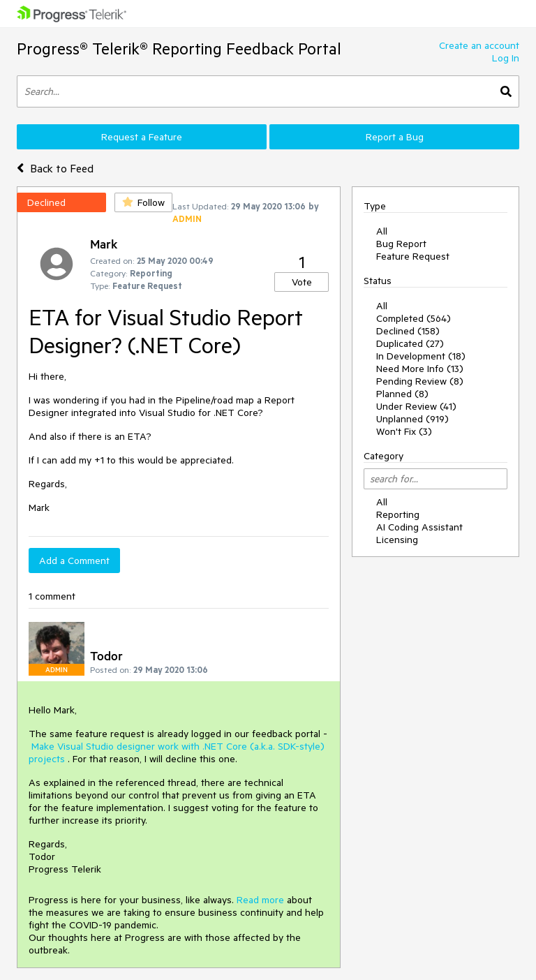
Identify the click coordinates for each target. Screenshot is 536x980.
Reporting (398, 514)
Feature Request (413, 256)
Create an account (479, 45)
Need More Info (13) (420, 369)
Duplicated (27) (410, 343)
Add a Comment (74, 560)
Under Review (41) (416, 406)
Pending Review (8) (420, 381)
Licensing (397, 540)
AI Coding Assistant (419, 527)
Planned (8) (402, 394)
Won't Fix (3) (404, 431)
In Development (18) (421, 356)
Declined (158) (408, 331)
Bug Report (401, 244)
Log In (506, 58)
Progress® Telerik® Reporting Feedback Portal (179, 49)
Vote (302, 282)
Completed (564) (414, 318)
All (382, 231)
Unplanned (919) (412, 419)
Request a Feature (142, 137)
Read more (260, 900)
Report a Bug (395, 137)
